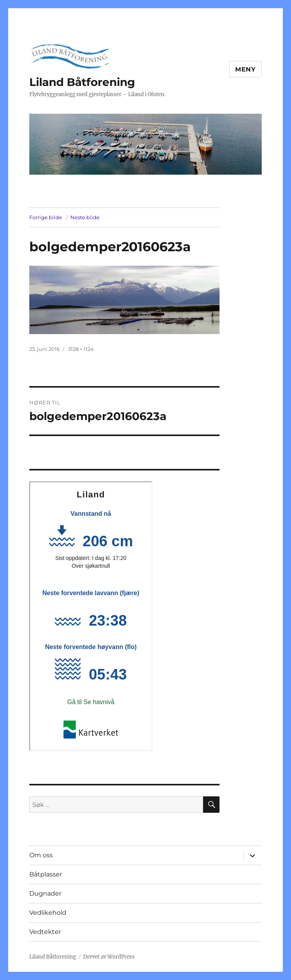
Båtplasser (46, 874)
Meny (245, 69)
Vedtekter (45, 932)
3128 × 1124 (81, 349)
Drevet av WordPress (109, 957)
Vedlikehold (48, 913)
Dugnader (45, 893)
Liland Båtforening (82, 82)
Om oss (41, 855)
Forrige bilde (46, 217)
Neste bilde (85, 217)
